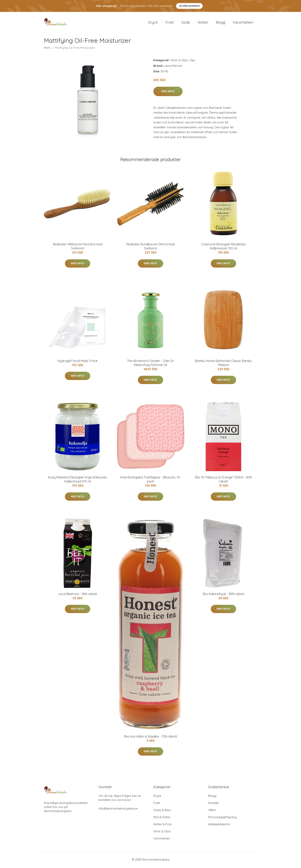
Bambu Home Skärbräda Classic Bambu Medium (224, 365)
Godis (186, 23)
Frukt (170, 23)
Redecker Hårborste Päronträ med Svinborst (78, 248)
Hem (47, 50)
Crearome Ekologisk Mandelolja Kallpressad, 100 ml (223, 248)
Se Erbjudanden (189, 6)
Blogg (220, 23)
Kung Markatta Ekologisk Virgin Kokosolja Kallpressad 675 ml (78, 481)
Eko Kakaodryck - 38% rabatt (224, 596)
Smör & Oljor (179, 62)
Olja (192, 62)
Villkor (212, 812)
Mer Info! (168, 93)
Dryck (153, 23)
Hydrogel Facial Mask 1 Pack (78, 363)
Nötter (203, 23)
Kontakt (213, 805)
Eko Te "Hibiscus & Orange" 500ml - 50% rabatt (223, 481)
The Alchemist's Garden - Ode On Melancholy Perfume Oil (150, 365)
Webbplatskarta (219, 826)
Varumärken (243, 23)
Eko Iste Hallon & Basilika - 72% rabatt (151, 738)
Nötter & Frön (162, 826)
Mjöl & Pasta (162, 819)
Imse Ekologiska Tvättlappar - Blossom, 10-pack (151, 481)
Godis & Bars (162, 812)
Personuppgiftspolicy (222, 819)
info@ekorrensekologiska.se (118, 810)
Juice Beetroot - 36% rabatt (78, 596)
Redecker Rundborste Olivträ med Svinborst (150, 248)
